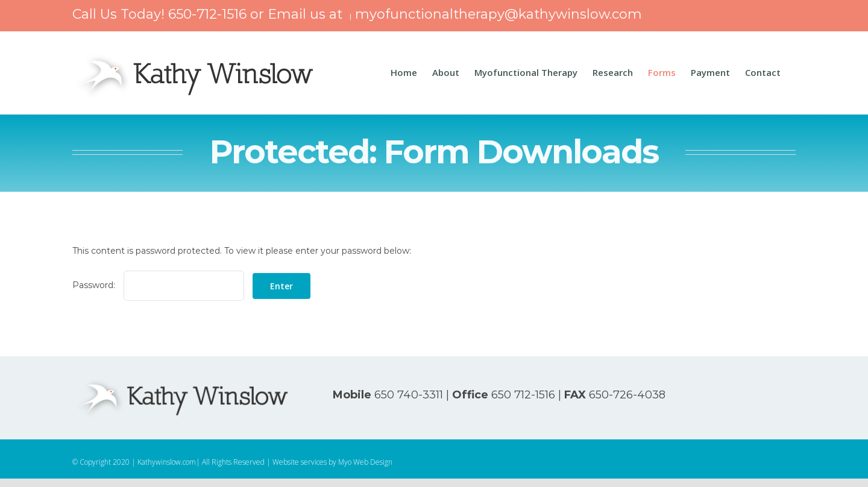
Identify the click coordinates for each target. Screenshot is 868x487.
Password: (158, 285)
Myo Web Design (365, 462)
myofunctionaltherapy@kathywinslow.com (498, 14)
